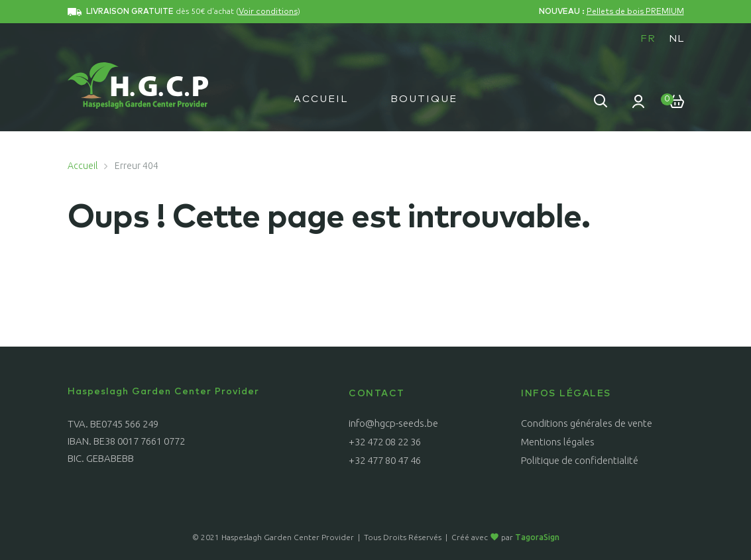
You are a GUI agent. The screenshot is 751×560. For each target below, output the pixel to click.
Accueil (321, 99)
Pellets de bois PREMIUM (635, 12)
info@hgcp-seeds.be (393, 423)
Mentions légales (558, 442)
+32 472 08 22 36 (385, 442)
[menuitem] (648, 38)
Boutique (424, 99)
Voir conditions (268, 12)
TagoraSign (537, 537)
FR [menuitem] (648, 39)
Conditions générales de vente (587, 423)
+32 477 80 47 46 (385, 460)
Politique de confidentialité (580, 460)
